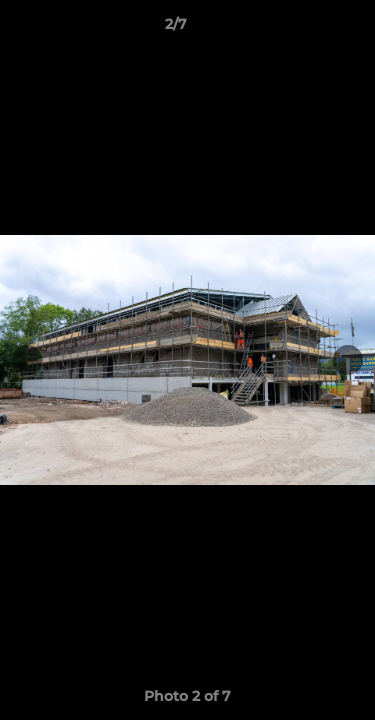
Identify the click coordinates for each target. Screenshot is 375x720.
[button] (303, 29)
